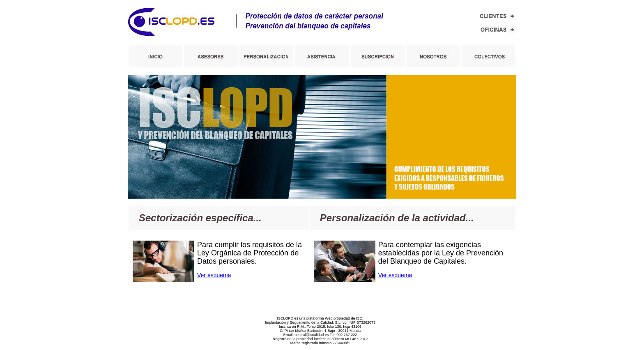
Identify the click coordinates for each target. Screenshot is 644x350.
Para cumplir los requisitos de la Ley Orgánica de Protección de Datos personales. (250, 253)
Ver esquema (214, 275)
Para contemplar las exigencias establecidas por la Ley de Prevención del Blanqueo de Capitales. (441, 253)
